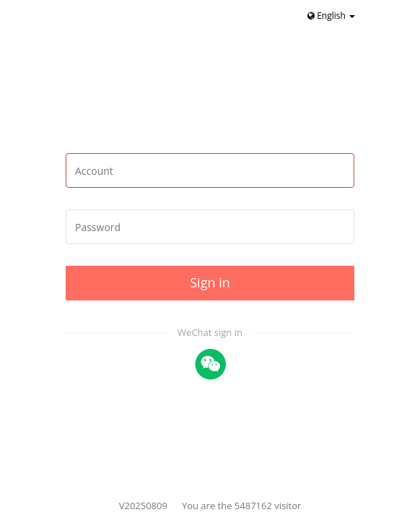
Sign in (210, 282)
